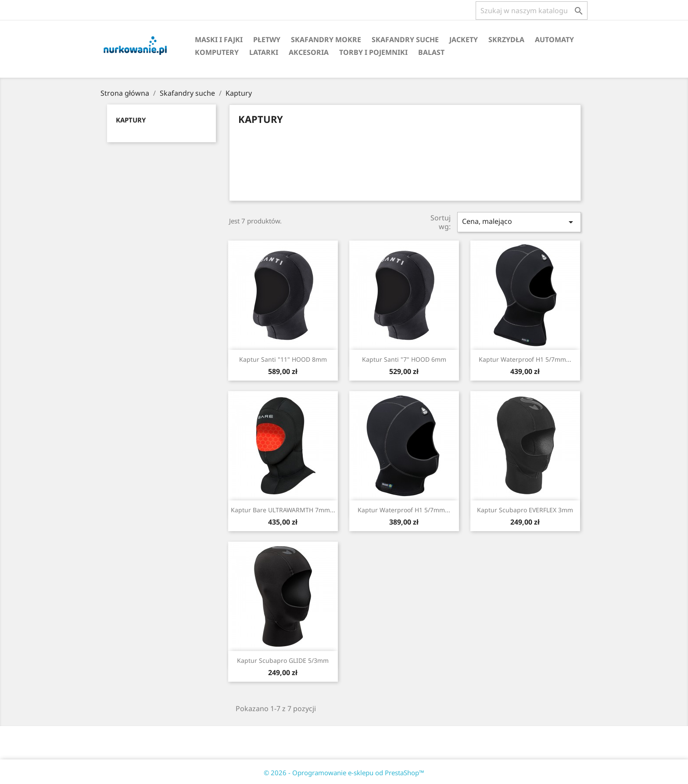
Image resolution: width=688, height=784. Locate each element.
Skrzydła (506, 40)
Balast (431, 52)
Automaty (554, 40)
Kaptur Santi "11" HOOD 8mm (283, 359)
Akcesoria (309, 52)
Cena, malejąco (519, 222)
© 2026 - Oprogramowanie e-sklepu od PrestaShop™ (344, 773)
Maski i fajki (219, 40)
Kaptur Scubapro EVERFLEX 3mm (525, 510)
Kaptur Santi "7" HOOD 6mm (404, 359)
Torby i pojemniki (373, 52)
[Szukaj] (532, 11)
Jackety (464, 40)
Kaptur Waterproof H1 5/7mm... (525, 359)
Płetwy (267, 40)
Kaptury (131, 120)
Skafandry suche (405, 40)
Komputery (217, 52)
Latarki (264, 52)
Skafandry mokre (326, 40)
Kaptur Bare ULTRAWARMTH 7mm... (283, 510)
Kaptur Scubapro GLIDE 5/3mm (283, 660)
